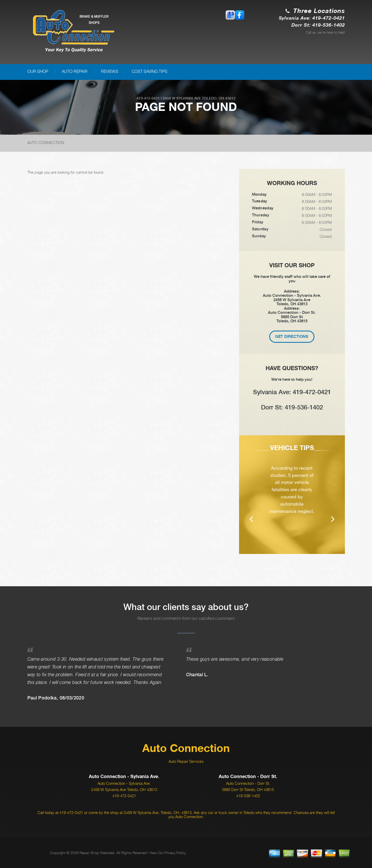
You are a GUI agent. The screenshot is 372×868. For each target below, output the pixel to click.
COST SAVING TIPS (149, 71)
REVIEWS (110, 71)
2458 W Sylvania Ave (182, 98)
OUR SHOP (38, 71)
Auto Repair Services (186, 761)
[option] (292, 495)
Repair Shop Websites (97, 853)
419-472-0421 (148, 98)
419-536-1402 (248, 796)
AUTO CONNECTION (46, 142)
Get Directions (292, 337)
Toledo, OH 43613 (219, 98)
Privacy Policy (175, 853)
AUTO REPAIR (75, 71)
